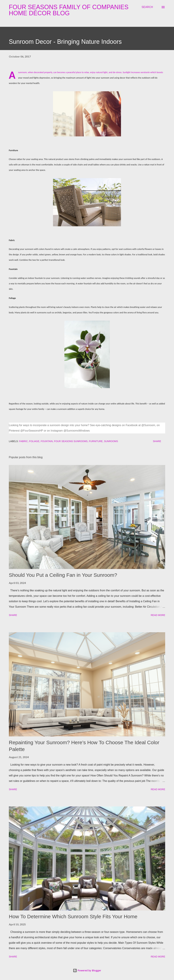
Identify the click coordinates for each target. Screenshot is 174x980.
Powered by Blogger (87, 970)
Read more (158, 615)
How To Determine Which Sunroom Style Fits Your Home (73, 916)
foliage (34, 441)
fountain (47, 441)
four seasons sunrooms (71, 441)
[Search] (147, 7)
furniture (96, 441)
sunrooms (111, 441)
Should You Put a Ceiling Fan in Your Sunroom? (63, 575)
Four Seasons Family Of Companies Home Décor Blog (69, 10)
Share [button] (157, 441)
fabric (24, 441)
